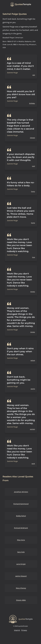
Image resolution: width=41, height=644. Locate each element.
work (33, 464)
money (33, 292)
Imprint (17, 630)
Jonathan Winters (21, 492)
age (34, 75)
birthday (32, 103)
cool (33, 166)
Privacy (24, 630)
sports (33, 389)
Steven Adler (21, 600)
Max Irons (21, 540)
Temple (23, 4)
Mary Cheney (21, 588)
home (33, 223)
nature (33, 360)
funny (33, 191)
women (32, 429)
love (34, 257)
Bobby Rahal (21, 516)
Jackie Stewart (21, 576)
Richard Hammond (21, 504)
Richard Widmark (21, 528)
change (32, 138)
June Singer (21, 564)
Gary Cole (21, 552)
